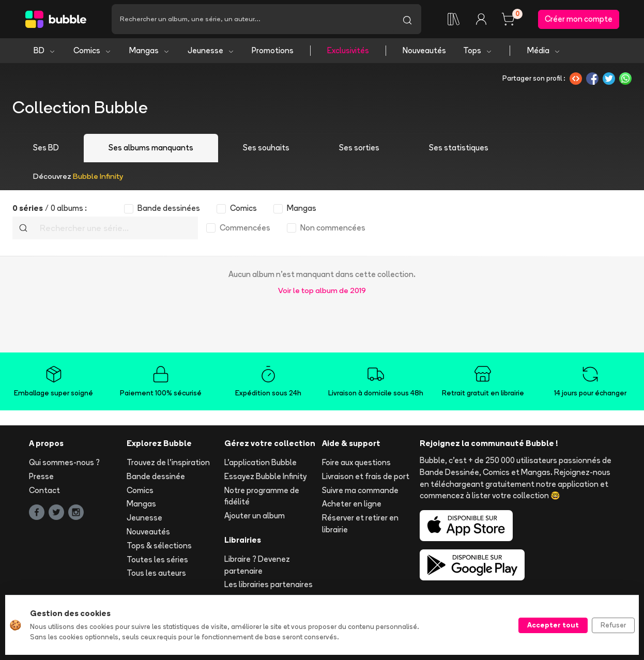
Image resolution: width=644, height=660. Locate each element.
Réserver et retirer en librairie (360, 524)
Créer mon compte (579, 19)
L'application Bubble (260, 462)
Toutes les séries (157, 559)
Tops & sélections (159, 546)
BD (45, 50)
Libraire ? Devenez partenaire (257, 565)
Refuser (613, 625)
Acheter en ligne (352, 504)
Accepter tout (553, 625)
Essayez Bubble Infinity (265, 476)
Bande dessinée (156, 476)
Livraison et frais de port (366, 476)
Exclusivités (348, 50)
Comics (93, 50)
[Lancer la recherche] (407, 19)
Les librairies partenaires (269, 584)
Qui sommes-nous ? (64, 462)
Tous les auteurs (156, 573)
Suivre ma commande (360, 490)
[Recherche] (252, 19)
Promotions (273, 50)
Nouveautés (424, 50)
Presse (41, 476)
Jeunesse (211, 50)
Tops (478, 50)
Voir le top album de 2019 (322, 290)
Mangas (150, 50)
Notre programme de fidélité (262, 496)
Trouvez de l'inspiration (168, 462)
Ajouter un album (255, 516)
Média (544, 50)
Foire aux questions (356, 462)
